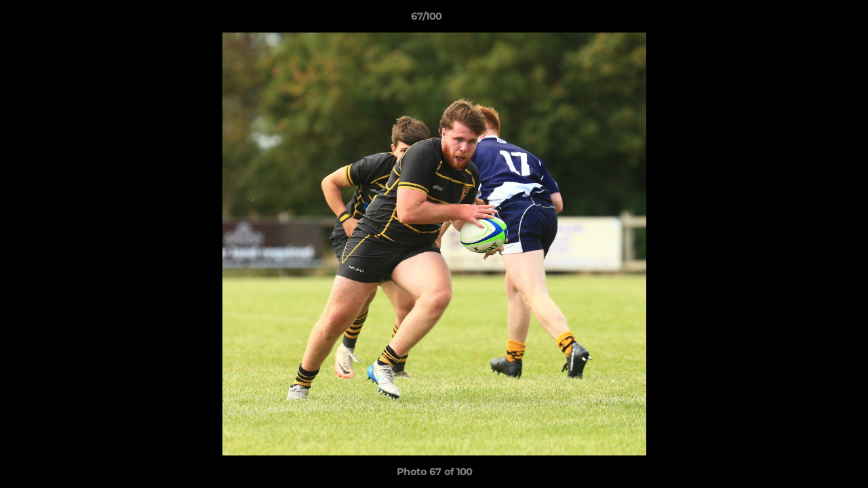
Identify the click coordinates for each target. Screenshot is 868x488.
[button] (811, 20)
